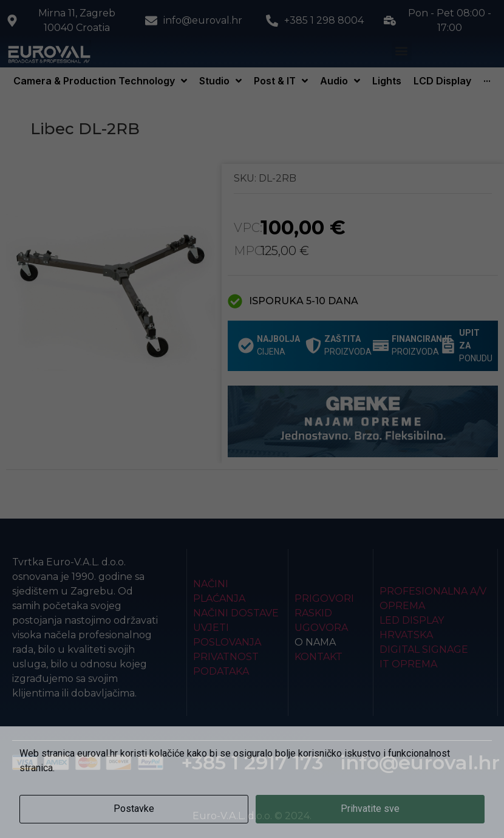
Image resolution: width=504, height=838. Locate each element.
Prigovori (324, 598)
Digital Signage (424, 649)
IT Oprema (408, 664)
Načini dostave (236, 613)
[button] (402, 51)
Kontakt (318, 657)
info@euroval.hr (420, 762)
